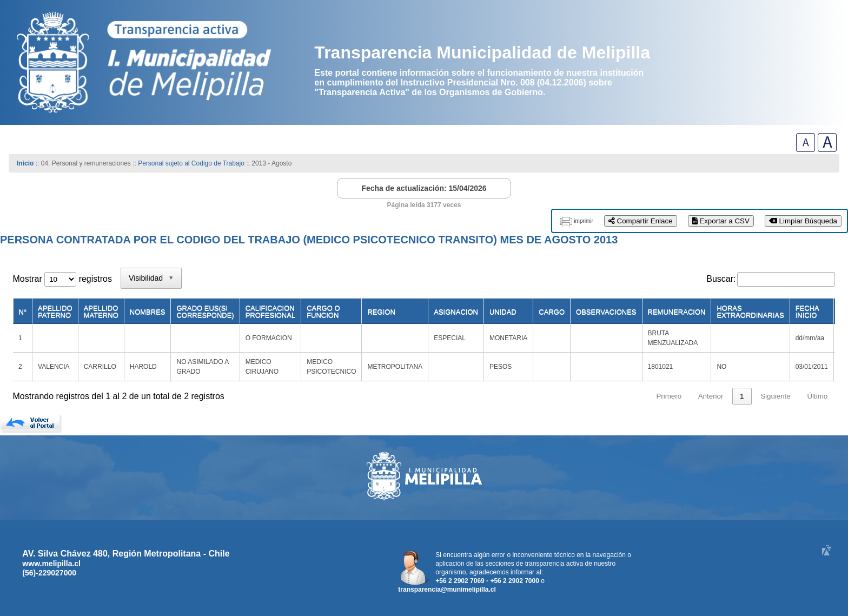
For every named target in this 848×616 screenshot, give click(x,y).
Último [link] (817, 396)
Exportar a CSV (721, 221)
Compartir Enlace (641, 221)
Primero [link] (669, 396)
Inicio (25, 163)
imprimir (584, 221)
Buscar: (721, 279)
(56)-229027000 (49, 573)
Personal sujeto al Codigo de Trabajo (191, 163)
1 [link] (742, 396)
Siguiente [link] (776, 396)
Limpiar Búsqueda (803, 221)
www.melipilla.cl (51, 564)
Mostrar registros (62, 279)
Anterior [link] (711, 396)
